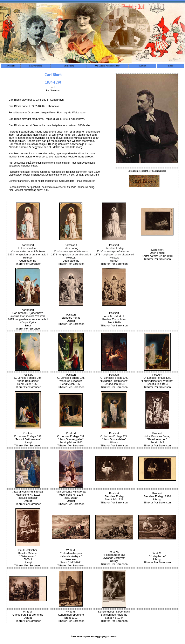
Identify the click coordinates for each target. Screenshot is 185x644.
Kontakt (143, 66)
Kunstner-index (35, 66)
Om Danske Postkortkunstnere (108, 66)
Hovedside (10, 66)
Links (171, 66)
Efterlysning (69, 66)
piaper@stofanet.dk (108, 636)
